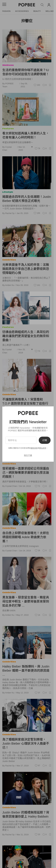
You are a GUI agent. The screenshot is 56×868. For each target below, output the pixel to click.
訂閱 (45, 440)
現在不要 (28, 455)
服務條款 (34, 448)
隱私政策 (43, 448)
